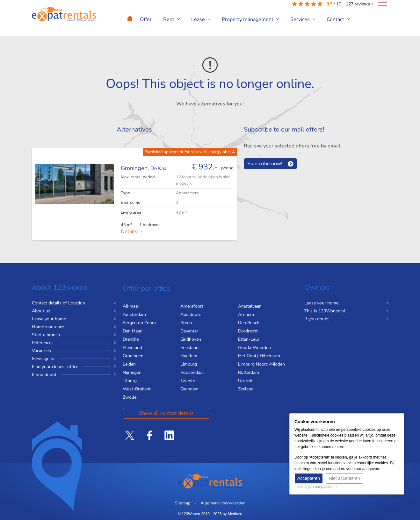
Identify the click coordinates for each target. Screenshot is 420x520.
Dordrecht (248, 331)
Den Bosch (249, 323)
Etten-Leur (249, 339)
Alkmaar (131, 306)
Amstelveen (250, 306)
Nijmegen (132, 372)
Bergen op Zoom (139, 323)
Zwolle (130, 397)
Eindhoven (191, 339)
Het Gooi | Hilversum (259, 356)
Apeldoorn (191, 314)
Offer (146, 19)
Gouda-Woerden (254, 348)
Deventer (189, 331)
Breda (186, 323)
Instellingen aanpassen (316, 487)
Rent (171, 19)
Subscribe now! (265, 164)
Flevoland (132, 348)
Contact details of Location (58, 303)
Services (303, 19)
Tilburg (130, 381)
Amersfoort (192, 306)
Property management (250, 19)
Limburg (189, 364)
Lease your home (49, 319)
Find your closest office (55, 367)
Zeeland (246, 389)
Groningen (133, 356)
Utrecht (245, 381)
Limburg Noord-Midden (261, 364)
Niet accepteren (344, 478)
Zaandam (189, 389)
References (43, 343)
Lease (201, 19)
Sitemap (183, 503)
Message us (44, 359)
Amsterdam (134, 314)
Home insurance (48, 327)
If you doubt (44, 375)
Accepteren (309, 478)
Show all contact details (166, 413)
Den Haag (133, 331)
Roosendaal (192, 372)
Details (129, 232)
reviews (359, 4)
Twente (188, 381)
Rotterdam (249, 372)
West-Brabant (137, 389)
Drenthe (131, 339)
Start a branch (46, 335)
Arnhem (246, 314)
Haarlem (189, 356)
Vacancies (41, 351)
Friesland (189, 348)
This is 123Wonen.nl (325, 311)
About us (41, 311)
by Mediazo (232, 514)
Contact (338, 19)
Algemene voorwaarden (223, 503)
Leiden (129, 364)
